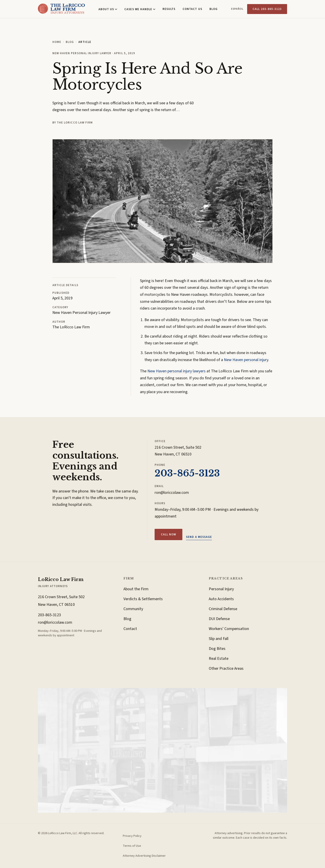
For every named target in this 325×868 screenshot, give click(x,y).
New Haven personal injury (246, 360)
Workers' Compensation (229, 629)
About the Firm (136, 589)
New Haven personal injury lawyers (176, 371)
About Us (108, 9)
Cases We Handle (140, 9)
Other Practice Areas (226, 668)
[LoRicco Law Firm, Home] (61, 9)
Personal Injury (221, 589)
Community (133, 609)
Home (57, 42)
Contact (130, 629)
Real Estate (219, 659)
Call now (168, 534)
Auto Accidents (221, 599)
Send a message (199, 537)
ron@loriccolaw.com (172, 493)
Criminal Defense (223, 609)
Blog (214, 9)
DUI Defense (219, 619)
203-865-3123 (187, 473)
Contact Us (192, 9)
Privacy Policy (132, 836)
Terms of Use (132, 846)
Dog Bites (217, 649)
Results (169, 9)
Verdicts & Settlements (143, 599)
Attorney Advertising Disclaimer (144, 856)
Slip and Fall (219, 639)
